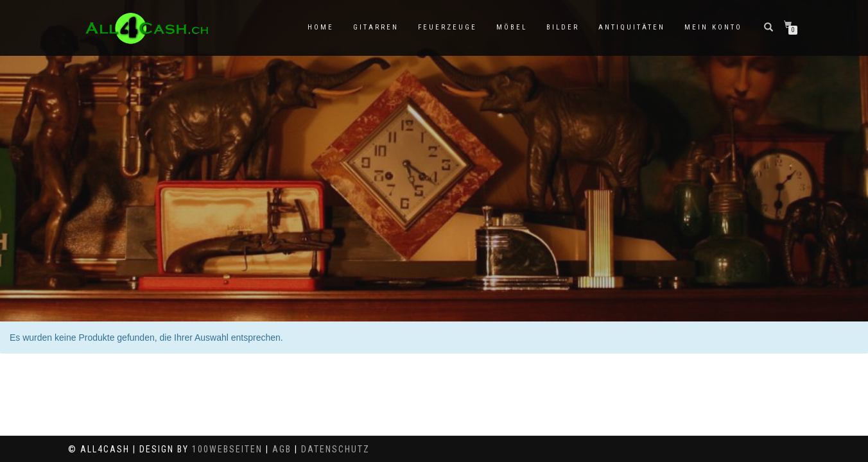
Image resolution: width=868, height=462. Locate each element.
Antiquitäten (632, 27)
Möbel (512, 27)
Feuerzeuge (447, 27)
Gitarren (376, 27)
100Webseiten (227, 449)
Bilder (563, 27)
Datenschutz (335, 449)
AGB (282, 449)
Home (321, 27)
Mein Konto (713, 27)
